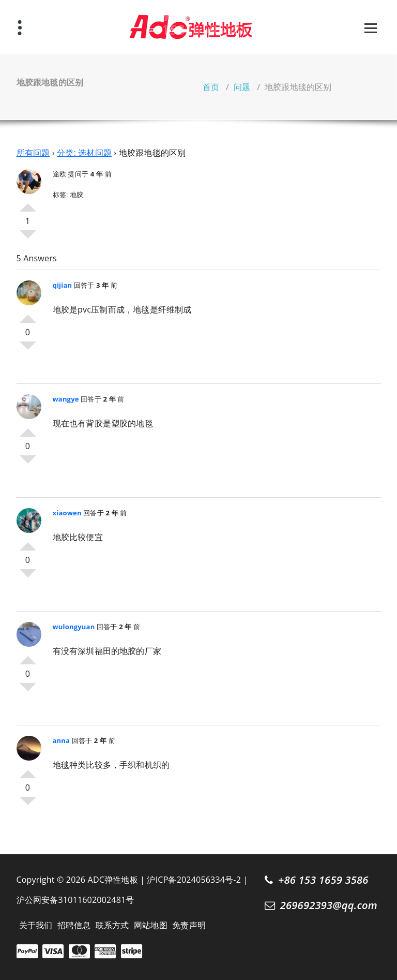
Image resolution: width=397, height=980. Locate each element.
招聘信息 (74, 925)
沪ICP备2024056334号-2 (194, 880)
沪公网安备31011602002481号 (75, 900)
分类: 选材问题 (84, 153)
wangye (66, 399)
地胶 (77, 195)
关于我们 (36, 925)
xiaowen (67, 513)
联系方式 (112, 925)
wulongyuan (74, 627)
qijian (63, 285)
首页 (211, 87)
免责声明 (189, 925)
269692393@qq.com (329, 905)
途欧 (59, 174)
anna (62, 740)
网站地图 (151, 925)
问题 (242, 87)
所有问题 (33, 153)
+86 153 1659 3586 (323, 880)
